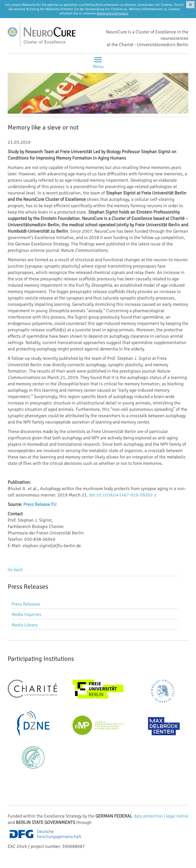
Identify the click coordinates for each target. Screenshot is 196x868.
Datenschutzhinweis (112, 13)
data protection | (150, 816)
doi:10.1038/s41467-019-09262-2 (123, 495)
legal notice (177, 816)
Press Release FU (40, 504)
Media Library (24, 625)
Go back (15, 570)
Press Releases (26, 604)
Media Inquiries (26, 614)
